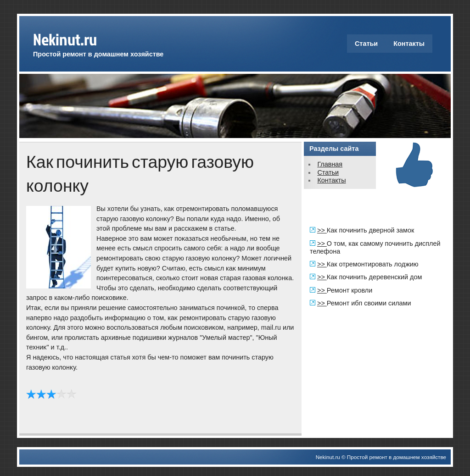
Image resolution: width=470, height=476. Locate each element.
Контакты (409, 44)
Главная (330, 164)
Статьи (366, 44)
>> (322, 230)
